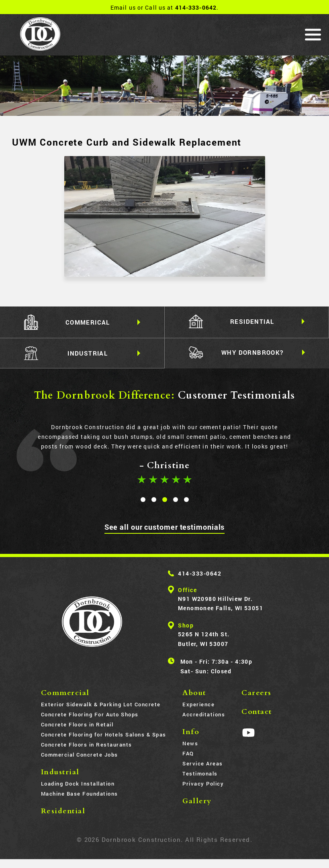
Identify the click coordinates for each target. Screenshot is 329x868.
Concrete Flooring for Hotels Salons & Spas (104, 735)
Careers (256, 694)
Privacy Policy (203, 784)
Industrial (60, 773)
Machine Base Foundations (80, 794)
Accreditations (204, 715)
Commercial (65, 694)
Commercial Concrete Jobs (80, 755)
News (190, 744)
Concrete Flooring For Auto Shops (90, 715)
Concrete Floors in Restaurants (87, 745)
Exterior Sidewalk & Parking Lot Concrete (101, 705)
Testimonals (200, 774)
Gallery (197, 802)
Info (191, 733)
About (194, 694)
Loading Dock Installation (78, 784)
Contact (257, 713)
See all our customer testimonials (165, 527)
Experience (198, 705)
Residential (63, 812)
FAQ (188, 754)
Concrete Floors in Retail (77, 725)
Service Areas (203, 764)
